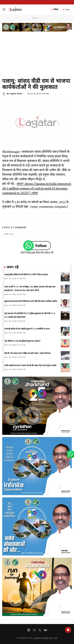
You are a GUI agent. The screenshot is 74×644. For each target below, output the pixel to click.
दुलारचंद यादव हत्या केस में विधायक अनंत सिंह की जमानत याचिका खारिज (31, 301)
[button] (4, 9)
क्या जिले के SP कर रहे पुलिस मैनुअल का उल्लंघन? (23, 341)
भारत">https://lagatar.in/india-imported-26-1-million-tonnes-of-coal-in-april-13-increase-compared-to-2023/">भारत (37, 189)
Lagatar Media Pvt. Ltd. (45, 638)
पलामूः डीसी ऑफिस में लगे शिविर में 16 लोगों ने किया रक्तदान (26, 274)
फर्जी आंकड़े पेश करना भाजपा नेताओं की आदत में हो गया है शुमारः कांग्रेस (30, 365)
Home (35, 18)
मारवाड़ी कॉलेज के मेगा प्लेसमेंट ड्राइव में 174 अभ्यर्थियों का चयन (27, 329)
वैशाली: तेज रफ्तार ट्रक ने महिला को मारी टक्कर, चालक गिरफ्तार (28, 353)
